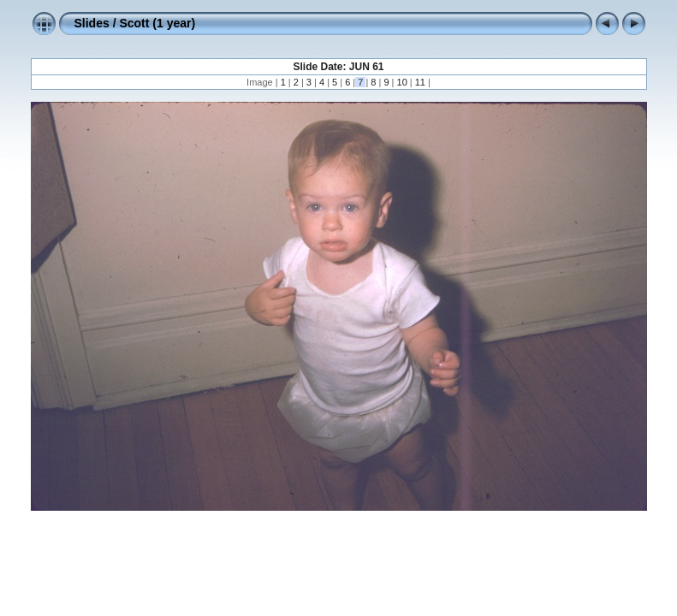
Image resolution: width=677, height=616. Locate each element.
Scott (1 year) (157, 23)
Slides (92, 23)
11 (420, 82)
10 (401, 82)
